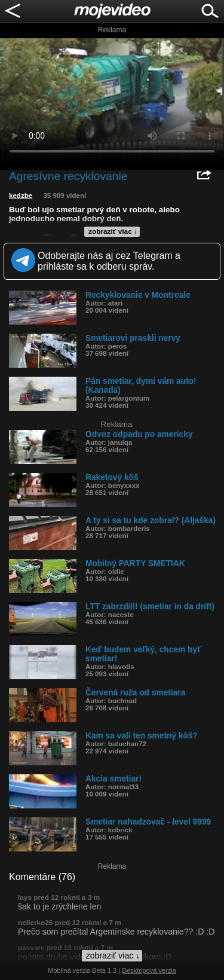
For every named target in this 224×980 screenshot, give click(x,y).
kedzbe (21, 196)
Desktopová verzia (149, 970)
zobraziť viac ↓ (113, 231)
